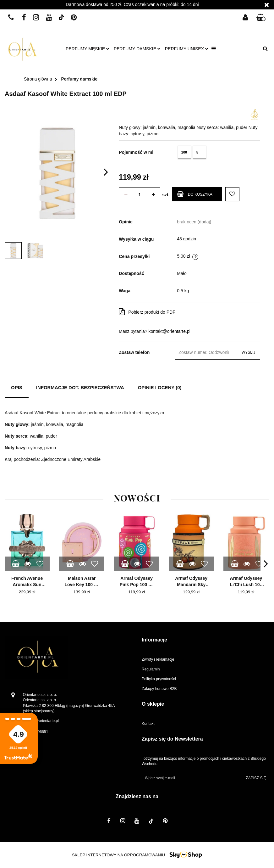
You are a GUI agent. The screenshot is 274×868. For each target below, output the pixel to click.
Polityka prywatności (159, 679)
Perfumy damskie (137, 49)
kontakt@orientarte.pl (170, 331)
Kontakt (148, 724)
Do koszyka (195, 194)
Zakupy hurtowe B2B (159, 689)
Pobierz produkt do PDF (147, 312)
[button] (261, 18)
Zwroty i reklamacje (158, 659)
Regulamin (151, 669)
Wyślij (248, 352)
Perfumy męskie (88, 49)
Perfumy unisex (187, 49)
